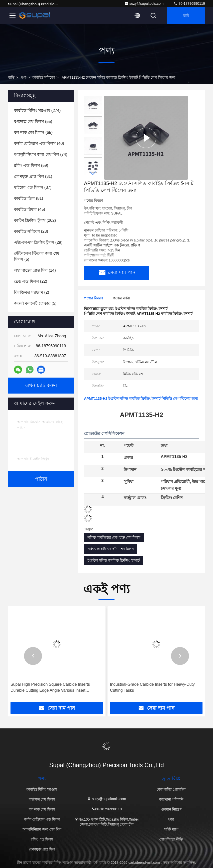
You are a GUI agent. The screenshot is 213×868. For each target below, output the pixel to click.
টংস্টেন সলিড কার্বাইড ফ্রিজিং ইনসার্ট (114, 560)
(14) (35, 270)
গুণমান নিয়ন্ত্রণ (171, 809)
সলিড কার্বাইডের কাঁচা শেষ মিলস (111, 549)
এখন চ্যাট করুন (41, 386)
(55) (33, 121)
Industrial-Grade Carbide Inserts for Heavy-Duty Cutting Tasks (152, 687)
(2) (31, 292)
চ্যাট (186, 15)
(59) (31, 165)
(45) (29, 209)
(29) (38, 242)
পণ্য (23, 77)
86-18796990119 (189, 3)
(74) (41, 154)
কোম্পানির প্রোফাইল (171, 789)
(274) (37, 110)
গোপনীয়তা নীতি (171, 839)
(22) (31, 281)
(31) (33, 176)
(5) (37, 256)
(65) (33, 132)
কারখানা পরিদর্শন (171, 799)
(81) (28, 198)
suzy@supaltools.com (144, 3)
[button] (93, 173)
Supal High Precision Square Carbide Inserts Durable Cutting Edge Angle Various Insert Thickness (50, 688)
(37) (33, 187)
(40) (39, 143)
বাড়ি (11, 77)
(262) (35, 220)
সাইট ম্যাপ (171, 829)
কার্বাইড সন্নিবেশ (44, 77)
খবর (171, 819)
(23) (31, 231)
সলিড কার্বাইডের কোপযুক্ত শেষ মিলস (114, 537)
